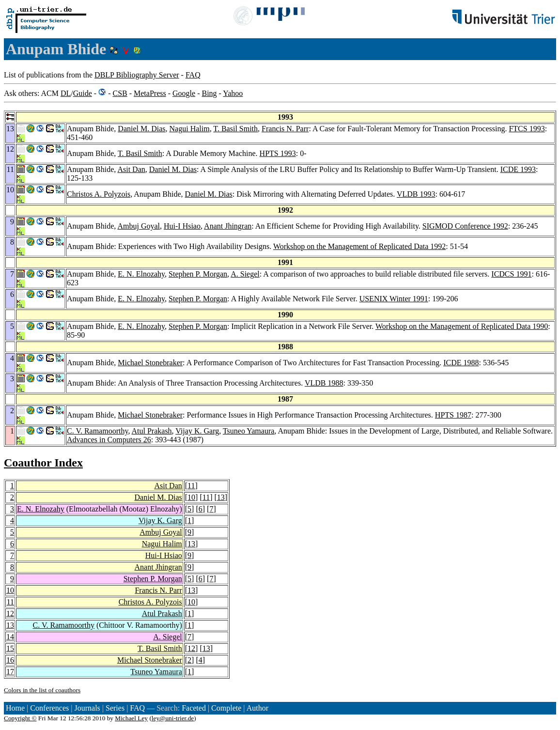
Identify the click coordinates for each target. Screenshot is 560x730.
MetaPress (150, 93)
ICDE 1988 (461, 363)
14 (10, 637)
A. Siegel (245, 274)
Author (257, 708)
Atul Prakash (152, 431)
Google (184, 93)
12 (10, 614)
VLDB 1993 (416, 194)
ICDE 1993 (518, 169)
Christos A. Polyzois (99, 194)
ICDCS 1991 (511, 274)
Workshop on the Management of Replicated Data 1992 (359, 246)
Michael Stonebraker (150, 363)
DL (66, 93)
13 (221, 497)
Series (115, 708)
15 (10, 648)
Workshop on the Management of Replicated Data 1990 (462, 326)
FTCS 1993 (527, 129)
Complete (226, 708)
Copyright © (20, 718)
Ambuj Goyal (139, 226)
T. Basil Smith (235, 129)
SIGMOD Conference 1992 (465, 226)
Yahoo (233, 93)
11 (191, 486)
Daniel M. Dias (141, 129)
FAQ (193, 75)
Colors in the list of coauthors (42, 690)
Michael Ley (131, 718)
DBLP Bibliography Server (137, 75)
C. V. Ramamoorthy (97, 431)
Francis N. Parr (285, 129)
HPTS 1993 (278, 153)
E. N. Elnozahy (141, 274)
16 (10, 660)
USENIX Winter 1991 (394, 299)
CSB (120, 93)
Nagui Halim (190, 129)
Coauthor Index (43, 463)
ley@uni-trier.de (173, 718)
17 (10, 672)
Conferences (49, 708)
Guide (83, 93)
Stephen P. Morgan (198, 274)
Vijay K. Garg (197, 431)
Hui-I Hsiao (182, 226)
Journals (87, 708)
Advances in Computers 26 (109, 440)
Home (15, 708)
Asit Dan (131, 169)
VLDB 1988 (324, 383)
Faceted (194, 708)
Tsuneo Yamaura (249, 431)
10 (191, 497)
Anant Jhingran (228, 226)
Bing (209, 93)
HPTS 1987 (453, 415)
